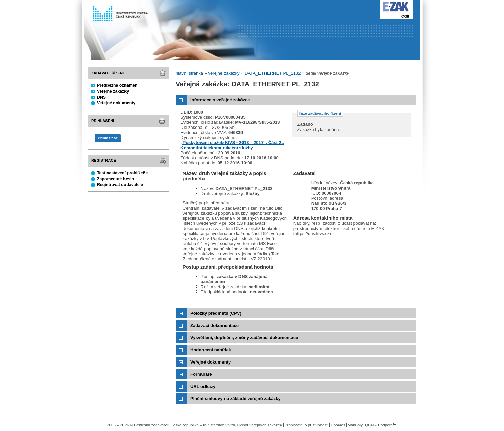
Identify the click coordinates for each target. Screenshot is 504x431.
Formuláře (201, 374)
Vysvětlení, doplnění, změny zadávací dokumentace (244, 338)
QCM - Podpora (379, 425)
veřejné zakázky (224, 73)
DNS (101, 97)
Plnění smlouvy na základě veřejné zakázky (236, 399)
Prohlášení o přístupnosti (306, 425)
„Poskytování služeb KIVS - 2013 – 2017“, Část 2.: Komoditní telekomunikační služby (232, 145)
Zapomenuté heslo (115, 179)
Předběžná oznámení (118, 85)
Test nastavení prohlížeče (122, 173)
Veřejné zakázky (113, 91)
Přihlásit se (108, 138)
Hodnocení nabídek (211, 350)
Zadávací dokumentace (215, 325)
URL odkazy (203, 386)
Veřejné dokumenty (116, 103)
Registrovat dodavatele (120, 185)
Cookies (338, 425)
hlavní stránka (189, 73)
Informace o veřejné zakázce (220, 100)
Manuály (355, 425)
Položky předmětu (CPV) (216, 313)
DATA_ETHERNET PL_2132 (273, 73)
